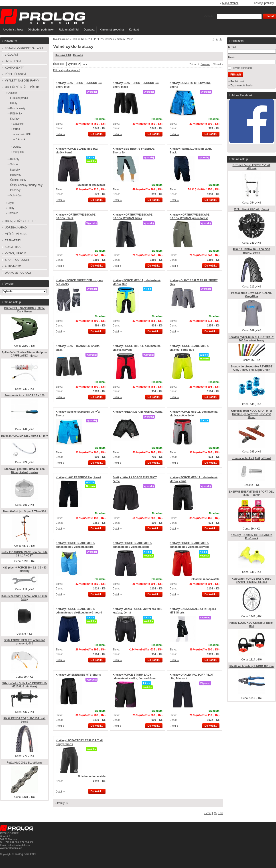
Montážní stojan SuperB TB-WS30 (25, 511)
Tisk (220, 813)
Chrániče (13, 213)
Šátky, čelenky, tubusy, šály (26, 185)
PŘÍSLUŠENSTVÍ (15, 74)
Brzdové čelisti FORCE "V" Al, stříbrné (252, 167)
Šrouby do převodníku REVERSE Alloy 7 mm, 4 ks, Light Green (252, 368)
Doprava (89, 30)
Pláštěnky (16, 114)
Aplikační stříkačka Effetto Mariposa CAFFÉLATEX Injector (24, 354)
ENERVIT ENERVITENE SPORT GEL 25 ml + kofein (252, 493)
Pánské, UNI (63, 55)
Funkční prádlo (19, 98)
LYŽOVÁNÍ (11, 55)
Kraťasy (121, 39)
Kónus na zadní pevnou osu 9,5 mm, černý (24, 598)
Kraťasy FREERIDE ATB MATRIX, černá (138, 412)
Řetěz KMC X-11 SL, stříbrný (24, 763)
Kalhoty (15, 159)
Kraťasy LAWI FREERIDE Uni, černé (78, 477)
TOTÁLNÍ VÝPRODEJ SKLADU (24, 48)
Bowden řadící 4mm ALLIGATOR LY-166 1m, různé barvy (252, 339)
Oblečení (110, 39)
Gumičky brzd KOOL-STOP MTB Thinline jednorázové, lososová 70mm (252, 414)
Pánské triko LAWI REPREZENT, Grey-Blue (252, 295)
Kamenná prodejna (112, 30)
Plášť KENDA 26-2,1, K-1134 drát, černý (25, 720)
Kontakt (134, 30)
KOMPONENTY (14, 68)
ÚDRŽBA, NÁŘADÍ (16, 228)
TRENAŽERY (13, 240)
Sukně (14, 164)
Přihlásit (236, 75)
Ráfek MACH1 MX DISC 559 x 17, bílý (24, 436)
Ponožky (15, 190)
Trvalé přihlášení (243, 68)
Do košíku (97, 134)
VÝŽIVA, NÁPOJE (16, 253)
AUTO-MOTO (13, 266)
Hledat (270, 16)
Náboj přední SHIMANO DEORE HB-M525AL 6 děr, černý (24, 685)
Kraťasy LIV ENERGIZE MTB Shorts (78, 675)
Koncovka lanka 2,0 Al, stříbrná (252, 458)
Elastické (18, 124)
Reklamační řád (69, 30)
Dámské (78, 55)
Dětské (17, 147)
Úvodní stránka (13, 30)
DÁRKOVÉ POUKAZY (18, 273)
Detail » (60, 134)
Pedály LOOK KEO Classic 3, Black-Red (252, 625)
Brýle (11, 203)
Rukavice (16, 175)
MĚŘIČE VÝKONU (16, 234)
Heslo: (232, 57)
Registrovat (237, 82)
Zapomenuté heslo (241, 86)
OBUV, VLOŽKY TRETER (20, 221)
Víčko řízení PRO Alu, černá (252, 209)
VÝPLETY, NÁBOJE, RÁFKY (22, 81)
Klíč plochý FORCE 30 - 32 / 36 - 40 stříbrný (24, 569)
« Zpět (208, 813)
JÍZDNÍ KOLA (13, 61)
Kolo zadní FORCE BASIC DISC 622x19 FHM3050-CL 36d (252, 580)
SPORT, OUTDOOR (17, 260)
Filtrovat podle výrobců (67, 70)
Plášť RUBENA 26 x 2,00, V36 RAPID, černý (252, 251)
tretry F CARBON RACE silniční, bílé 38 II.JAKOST (25, 554)
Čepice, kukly (18, 180)
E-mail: (232, 47)
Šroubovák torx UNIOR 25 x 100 (24, 395)
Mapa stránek (230, 3)
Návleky (15, 170)
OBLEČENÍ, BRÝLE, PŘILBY (87, 39)
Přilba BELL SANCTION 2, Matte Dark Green (24, 310)
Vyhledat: (209, 16)
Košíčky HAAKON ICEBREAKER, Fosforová (252, 537)
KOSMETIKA (13, 247)
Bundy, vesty (18, 108)
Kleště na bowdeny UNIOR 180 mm (252, 666)
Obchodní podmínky (41, 30)
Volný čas (19, 152)
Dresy (14, 103)
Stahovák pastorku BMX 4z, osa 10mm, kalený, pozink (25, 471)
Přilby (11, 208)
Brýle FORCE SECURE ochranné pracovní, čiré (24, 642)
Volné (16, 129)
